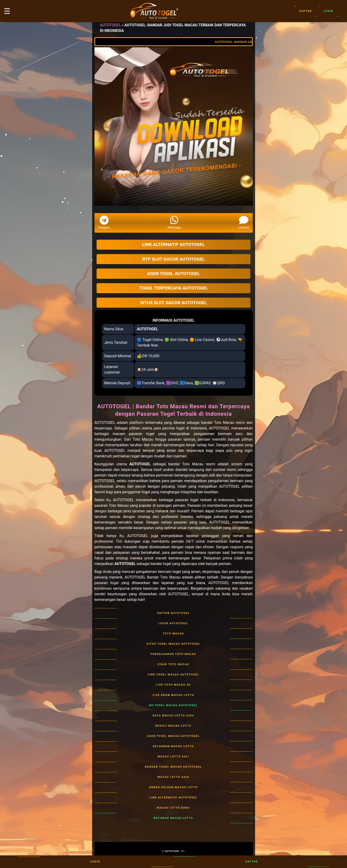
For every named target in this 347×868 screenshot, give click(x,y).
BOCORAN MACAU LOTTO (173, 818)
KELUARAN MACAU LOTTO (173, 746)
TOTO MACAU (173, 634)
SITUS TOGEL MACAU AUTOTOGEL (173, 644)
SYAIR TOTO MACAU (173, 664)
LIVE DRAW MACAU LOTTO (173, 695)
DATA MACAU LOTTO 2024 (173, 716)
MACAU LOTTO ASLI (173, 757)
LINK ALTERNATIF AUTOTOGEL (173, 798)
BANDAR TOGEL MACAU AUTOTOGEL (173, 767)
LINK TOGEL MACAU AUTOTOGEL (173, 675)
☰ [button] (7, 11)
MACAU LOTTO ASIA (173, 777)
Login (329, 11)
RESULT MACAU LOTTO (173, 726)
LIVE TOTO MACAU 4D (173, 685)
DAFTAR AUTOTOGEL (173, 613)
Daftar (306, 11)
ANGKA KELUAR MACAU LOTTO (173, 787)
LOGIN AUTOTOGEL (173, 623)
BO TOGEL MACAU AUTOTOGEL (173, 705)
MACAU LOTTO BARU (173, 808)
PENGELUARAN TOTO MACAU (173, 654)
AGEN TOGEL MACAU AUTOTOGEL (173, 736)
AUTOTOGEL (111, 25)
